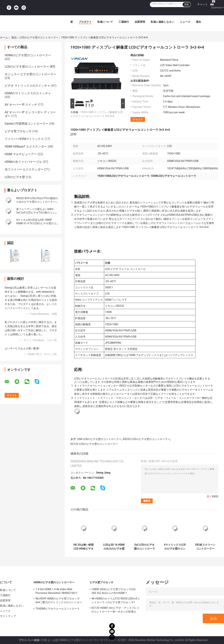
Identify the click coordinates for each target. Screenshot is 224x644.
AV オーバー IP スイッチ (21, 105)
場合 (198, 22)
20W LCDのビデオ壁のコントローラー (99, 439)
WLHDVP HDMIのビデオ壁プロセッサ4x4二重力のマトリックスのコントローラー (59, 601)
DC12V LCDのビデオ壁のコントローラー (94, 444)
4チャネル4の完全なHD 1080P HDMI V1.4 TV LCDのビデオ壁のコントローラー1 (36, 223)
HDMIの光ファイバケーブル (23, 162)
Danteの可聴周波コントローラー (27, 124)
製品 (14, 37)
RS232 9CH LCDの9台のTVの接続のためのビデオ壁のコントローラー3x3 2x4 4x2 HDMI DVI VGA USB (37, 202)
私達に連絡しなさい (162, 22)
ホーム (4, 37)
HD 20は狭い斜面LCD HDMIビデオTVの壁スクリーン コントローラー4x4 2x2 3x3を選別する (84, 547)
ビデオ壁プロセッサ (18, 131)
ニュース (185, 22)
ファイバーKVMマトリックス (24, 139)
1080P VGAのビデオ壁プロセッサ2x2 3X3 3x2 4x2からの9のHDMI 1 (113, 591)
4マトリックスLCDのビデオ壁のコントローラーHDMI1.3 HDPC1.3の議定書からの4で (175, 547)
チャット (203, 4)
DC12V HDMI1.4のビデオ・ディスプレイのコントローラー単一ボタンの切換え (115, 610)
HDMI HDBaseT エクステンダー (26, 147)
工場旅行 (124, 22)
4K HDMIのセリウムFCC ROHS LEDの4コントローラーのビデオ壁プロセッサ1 (116, 600)
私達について (105, 22)
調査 (187, 4)
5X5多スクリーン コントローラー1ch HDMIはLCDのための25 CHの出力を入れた (205, 547)
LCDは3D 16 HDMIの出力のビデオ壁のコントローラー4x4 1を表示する (114, 547)
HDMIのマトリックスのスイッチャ (28, 93)
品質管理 (140, 22)
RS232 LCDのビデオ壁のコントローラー (146, 439)
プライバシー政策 (29, 640)
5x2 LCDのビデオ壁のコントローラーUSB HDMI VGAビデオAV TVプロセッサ (144, 547)
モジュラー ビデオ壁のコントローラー (30, 74)
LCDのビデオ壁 (15, 177)
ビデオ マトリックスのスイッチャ (27, 86)
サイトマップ (8, 616)
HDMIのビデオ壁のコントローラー (28, 55)
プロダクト (85, 22)
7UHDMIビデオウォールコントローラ (57, 609)
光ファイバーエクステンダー (24, 169)
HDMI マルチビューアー (21, 154)
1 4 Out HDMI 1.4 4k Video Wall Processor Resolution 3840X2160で (56, 591)
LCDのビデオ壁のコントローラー (39, 37)
